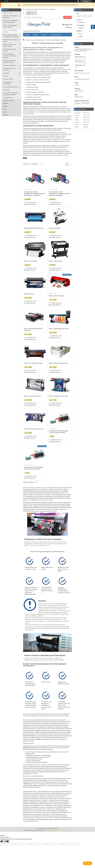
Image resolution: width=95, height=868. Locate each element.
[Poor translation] (7, 841)
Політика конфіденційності (64, 830)
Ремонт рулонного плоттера (32, 396)
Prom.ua (56, 829)
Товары (35, 35)
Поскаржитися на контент (50, 830)
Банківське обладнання (10, 65)
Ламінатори (6, 73)
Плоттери (6, 76)
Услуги (44, 35)
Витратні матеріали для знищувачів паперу (10, 61)
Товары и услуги (8, 13)
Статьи (5, 112)
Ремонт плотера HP (55, 228)
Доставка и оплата (8, 100)
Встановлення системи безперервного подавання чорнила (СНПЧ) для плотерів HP (59, 194)
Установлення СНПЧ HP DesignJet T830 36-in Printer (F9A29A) (34, 468)
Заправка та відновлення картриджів (10, 17)
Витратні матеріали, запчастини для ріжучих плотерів (10, 56)
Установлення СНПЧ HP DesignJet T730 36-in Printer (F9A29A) (59, 432)
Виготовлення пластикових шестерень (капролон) (10, 94)
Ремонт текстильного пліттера (33, 363)
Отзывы (5, 106)
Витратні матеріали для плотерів (10, 50)
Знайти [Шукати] (67, 17)
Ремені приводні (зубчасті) (11, 87)
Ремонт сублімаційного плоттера (59, 329)
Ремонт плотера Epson (31, 261)
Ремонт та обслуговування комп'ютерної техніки (10, 21)
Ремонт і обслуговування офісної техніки (10, 26)
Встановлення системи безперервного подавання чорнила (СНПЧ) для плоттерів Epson (34, 194)
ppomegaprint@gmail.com (82, 79)
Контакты (6, 103)
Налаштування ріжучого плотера (34, 228)
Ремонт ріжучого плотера (56, 296)
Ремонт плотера (29, 294)
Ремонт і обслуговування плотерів (10, 31)
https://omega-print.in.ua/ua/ (82, 73)
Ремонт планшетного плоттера (58, 363)
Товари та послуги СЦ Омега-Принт (35, 40)
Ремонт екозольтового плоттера (34, 429)
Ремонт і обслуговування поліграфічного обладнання (11, 36)
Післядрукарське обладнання (8, 83)
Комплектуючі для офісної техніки (10, 41)
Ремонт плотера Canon (56, 261)
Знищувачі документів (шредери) (9, 69)
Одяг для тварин (8, 98)
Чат (87, 863)
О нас (5, 109)
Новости (5, 115)
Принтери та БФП (8, 79)
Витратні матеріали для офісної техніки (10, 45)
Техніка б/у (6, 90)
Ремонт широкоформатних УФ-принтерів (33, 329)
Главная (27, 35)
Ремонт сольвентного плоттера (58, 396)
